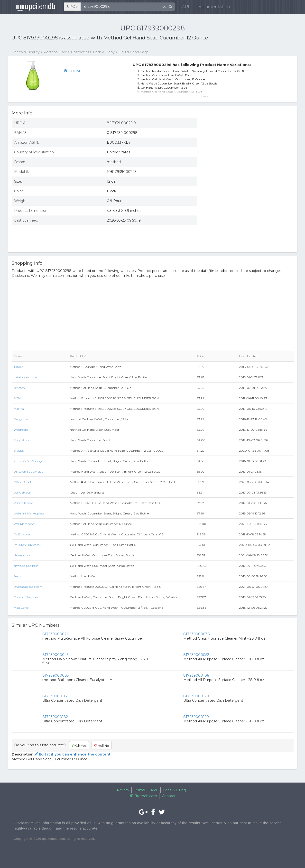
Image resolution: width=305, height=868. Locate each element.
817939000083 (56, 675)
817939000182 (55, 717)
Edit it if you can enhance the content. (73, 754)
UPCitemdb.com (143, 796)
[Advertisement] (249, 213)
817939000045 (55, 655)
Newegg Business (26, 566)
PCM (17, 398)
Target (18, 367)
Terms (139, 790)
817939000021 (55, 634)
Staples (19, 451)
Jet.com (19, 388)
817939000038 (197, 634)
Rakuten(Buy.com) (27, 545)
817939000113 (55, 696)
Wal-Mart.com (24, 524)
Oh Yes (79, 746)
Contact (169, 796)
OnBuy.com (22, 534)
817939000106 (196, 675)
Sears (17, 576)
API (185, 7)
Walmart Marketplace (29, 513)
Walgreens (21, 430)
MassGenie (21, 608)
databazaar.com (25, 377)
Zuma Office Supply (28, 461)
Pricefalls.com (23, 503)
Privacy (123, 790)
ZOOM (72, 71)
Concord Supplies (26, 597)
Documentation (212, 7)
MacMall (19, 409)
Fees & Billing (175, 790)
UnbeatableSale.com (28, 587)
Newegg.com (23, 555)
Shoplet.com (23, 440)
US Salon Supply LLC (28, 471)
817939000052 (196, 655)
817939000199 (196, 717)
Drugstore (21, 419)
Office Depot (23, 482)
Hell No (102, 746)
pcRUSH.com (23, 492)
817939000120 (196, 696)
